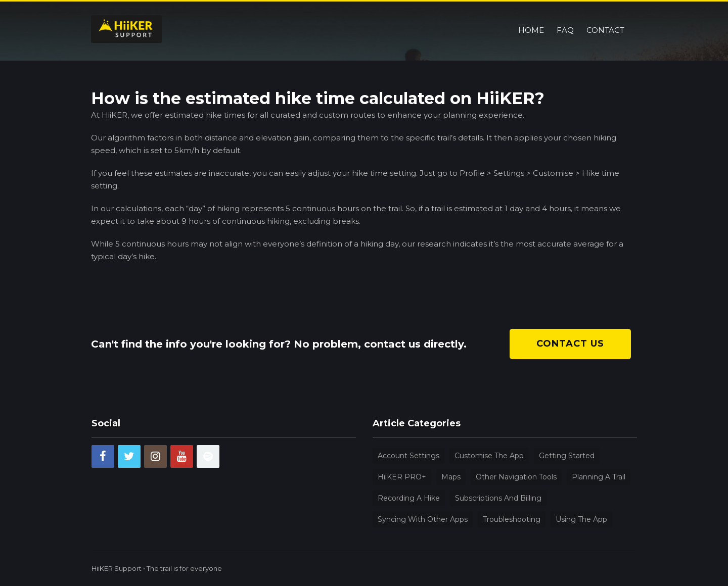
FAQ (565, 17)
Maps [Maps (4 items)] (451, 477)
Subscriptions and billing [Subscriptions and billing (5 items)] (498, 498)
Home (531, 17)
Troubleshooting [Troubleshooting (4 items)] (512, 519)
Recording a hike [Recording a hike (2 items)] (409, 498)
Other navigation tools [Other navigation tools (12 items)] (516, 477)
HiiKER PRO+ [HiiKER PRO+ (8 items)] (402, 477)
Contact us (570, 344)
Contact (605, 17)
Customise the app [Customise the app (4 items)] (489, 456)
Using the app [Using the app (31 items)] (581, 519)
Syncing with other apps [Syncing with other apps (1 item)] (423, 519)
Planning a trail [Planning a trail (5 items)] (599, 477)
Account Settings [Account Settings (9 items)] (408, 456)
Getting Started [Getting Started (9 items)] (567, 456)
